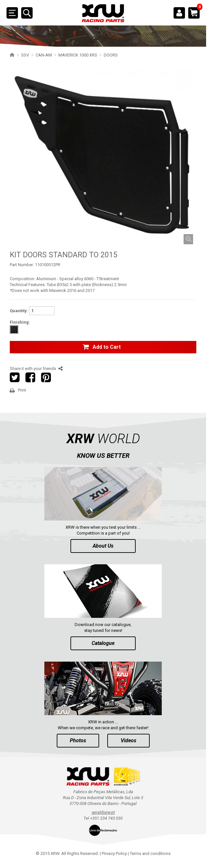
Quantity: (19, 311)
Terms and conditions (150, 853)
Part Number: (22, 265)
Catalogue (103, 643)
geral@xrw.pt (103, 812)
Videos (128, 740)
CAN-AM (44, 55)
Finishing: (20, 322)
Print (22, 390)
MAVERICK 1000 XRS (78, 55)
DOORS (111, 55)
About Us (103, 546)
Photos (78, 740)
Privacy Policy (114, 853)
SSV (25, 55)
